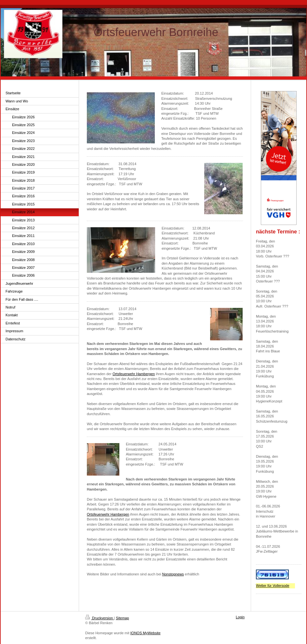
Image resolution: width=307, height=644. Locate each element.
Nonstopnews (173, 574)
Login (240, 617)
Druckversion (100, 618)
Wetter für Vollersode (273, 585)
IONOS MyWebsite (146, 633)
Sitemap (122, 618)
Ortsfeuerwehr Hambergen (134, 374)
